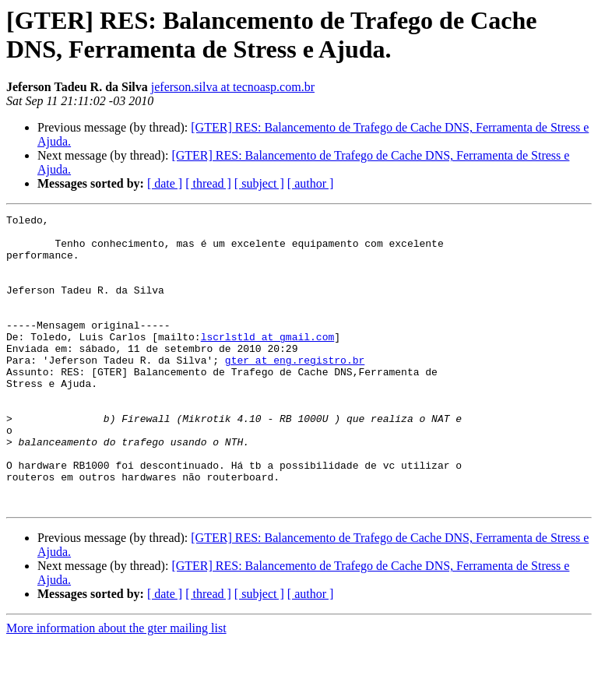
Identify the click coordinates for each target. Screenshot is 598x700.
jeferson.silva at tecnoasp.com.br (233, 87)
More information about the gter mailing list (116, 686)
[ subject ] (259, 183)
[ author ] (311, 183)
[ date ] (165, 183)
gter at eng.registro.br (295, 390)
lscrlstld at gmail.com (268, 362)
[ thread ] (208, 183)
